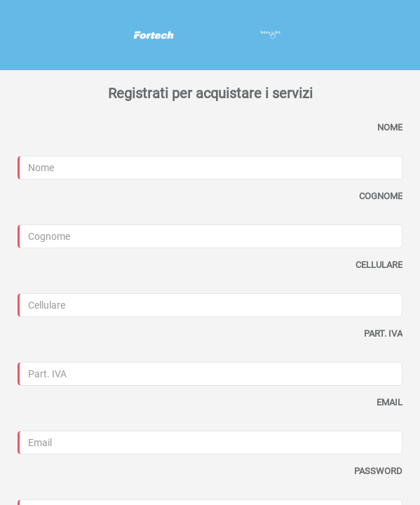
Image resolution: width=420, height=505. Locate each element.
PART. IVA (383, 334)
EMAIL (389, 402)
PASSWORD (378, 471)
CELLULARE (379, 265)
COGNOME (381, 196)
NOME (390, 127)
